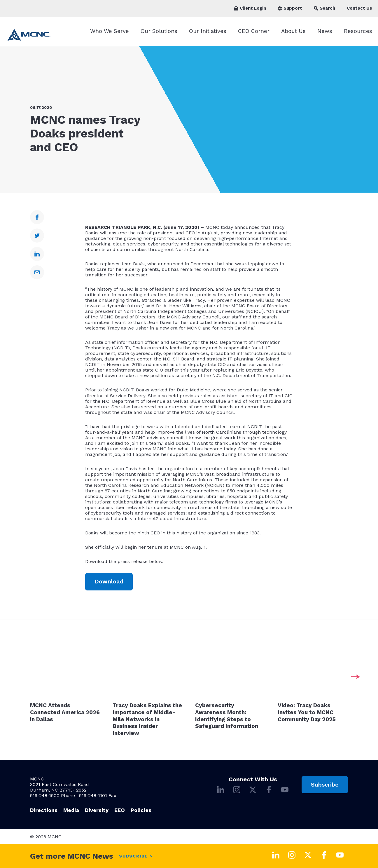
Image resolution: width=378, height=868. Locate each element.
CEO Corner (254, 31)
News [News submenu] (325, 31)
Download (109, 581)
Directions (44, 810)
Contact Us (359, 8)
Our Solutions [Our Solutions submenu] (159, 31)
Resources (358, 31)
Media (71, 810)
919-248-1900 (45, 795)
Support (290, 8)
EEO (120, 810)
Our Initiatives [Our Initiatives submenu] (208, 31)
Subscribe (325, 785)
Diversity (97, 810)
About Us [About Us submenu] (293, 31)
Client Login (250, 8)
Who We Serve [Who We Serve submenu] (110, 31)
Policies (141, 810)
